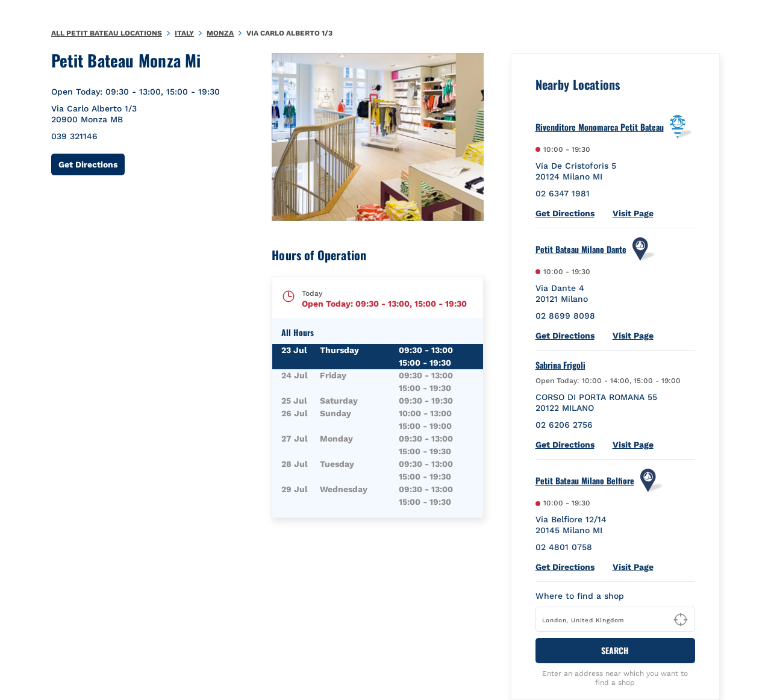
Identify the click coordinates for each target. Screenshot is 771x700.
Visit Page (633, 213)
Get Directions (92, 164)
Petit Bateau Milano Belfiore (585, 481)
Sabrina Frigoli (560, 365)
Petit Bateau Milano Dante (581, 249)
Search (615, 650)
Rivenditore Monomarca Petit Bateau (600, 127)
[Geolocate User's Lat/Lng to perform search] (681, 620)
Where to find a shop (580, 596)
